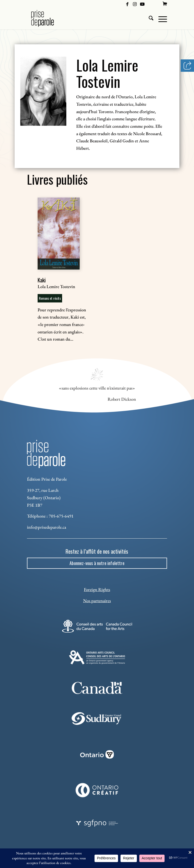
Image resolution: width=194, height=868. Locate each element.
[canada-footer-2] (97, 688)
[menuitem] (165, 4)
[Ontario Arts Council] (97, 657)
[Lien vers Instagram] (135, 4)
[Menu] (160, 18)
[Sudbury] (97, 719)
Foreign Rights (97, 589)
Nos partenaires (97, 601)
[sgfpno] (97, 823)
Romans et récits (50, 298)
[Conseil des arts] (97, 626)
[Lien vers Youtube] (142, 4)
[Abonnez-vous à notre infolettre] (97, 563)
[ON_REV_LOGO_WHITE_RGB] (97, 754)
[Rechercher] (149, 18)
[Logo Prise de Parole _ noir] (48, 18)
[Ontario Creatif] (97, 790)
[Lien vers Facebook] (127, 4)
